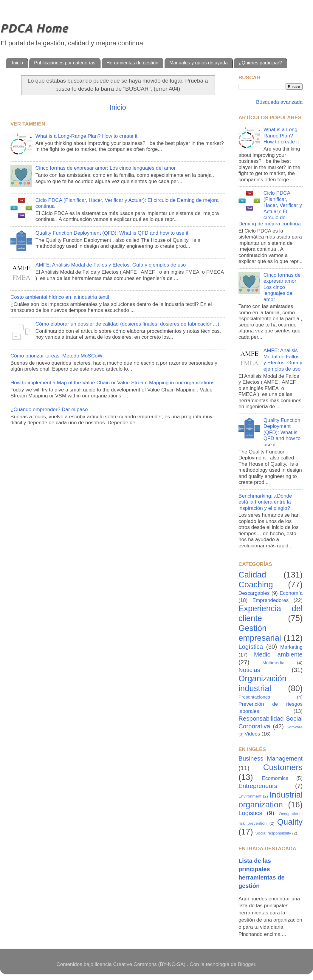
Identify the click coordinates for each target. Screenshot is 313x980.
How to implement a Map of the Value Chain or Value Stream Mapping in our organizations (112, 383)
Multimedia (273, 663)
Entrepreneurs (258, 786)
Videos (252, 734)
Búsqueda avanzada (279, 102)
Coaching (256, 585)
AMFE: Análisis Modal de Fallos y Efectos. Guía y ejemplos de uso (111, 265)
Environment (250, 796)
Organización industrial (262, 683)
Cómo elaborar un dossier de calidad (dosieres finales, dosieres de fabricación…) (127, 324)
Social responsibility (273, 833)
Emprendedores (271, 600)
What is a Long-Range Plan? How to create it (86, 136)
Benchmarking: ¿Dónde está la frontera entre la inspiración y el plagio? (265, 502)
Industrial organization (271, 800)
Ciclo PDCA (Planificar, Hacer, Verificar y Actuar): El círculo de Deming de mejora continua (270, 208)
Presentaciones (254, 697)
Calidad (252, 575)
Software (295, 727)
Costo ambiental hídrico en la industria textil (60, 297)
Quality (290, 822)
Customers (283, 767)
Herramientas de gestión (132, 63)
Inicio (17, 63)
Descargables (254, 593)
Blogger (247, 964)
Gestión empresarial (260, 633)
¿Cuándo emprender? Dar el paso (49, 410)
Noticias (249, 670)
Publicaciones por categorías (65, 63)
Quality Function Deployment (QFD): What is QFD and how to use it (112, 233)
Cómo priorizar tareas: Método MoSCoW (56, 356)
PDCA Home (34, 28)
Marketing (291, 647)
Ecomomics (275, 778)
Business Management (271, 758)
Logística (251, 647)
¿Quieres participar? (260, 63)
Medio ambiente (278, 654)
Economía (291, 593)
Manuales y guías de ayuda (199, 63)
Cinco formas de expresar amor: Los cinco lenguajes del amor (106, 168)
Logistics (250, 813)
